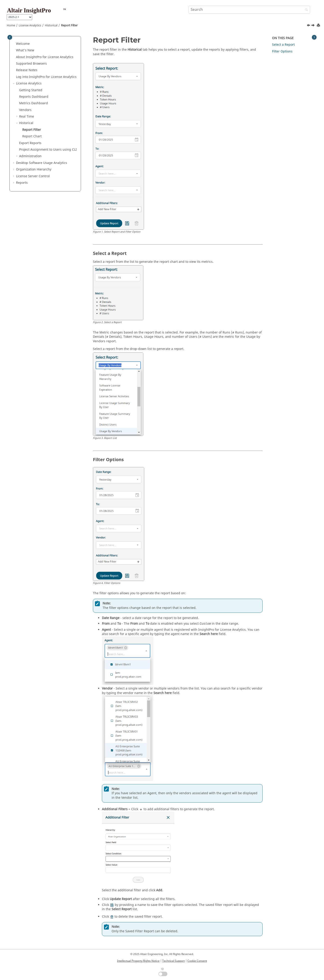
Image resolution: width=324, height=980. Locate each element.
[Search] (305, 10)
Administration (30, 156)
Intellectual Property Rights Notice (138, 961)
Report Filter (69, 25)
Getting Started (31, 90)
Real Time (27, 117)
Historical (51, 25)
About (45, 57)
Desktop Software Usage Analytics (42, 163)
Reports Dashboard (34, 97)
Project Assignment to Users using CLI (48, 150)
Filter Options (282, 51)
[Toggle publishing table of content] (10, 37)
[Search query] (249, 10)
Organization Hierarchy (34, 169)
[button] (14, 44)
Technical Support (173, 961)
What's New (25, 50)
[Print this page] (319, 26)
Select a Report (283, 45)
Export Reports (30, 143)
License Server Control (33, 176)
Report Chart (32, 136)
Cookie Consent (197, 961)
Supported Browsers (31, 64)
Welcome (23, 44)
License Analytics (30, 25)
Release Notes (27, 70)
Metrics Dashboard (34, 103)
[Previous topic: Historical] (309, 26)
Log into (46, 77)
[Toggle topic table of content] (314, 37)
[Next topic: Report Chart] (313, 26)
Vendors (25, 110)
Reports (22, 183)
